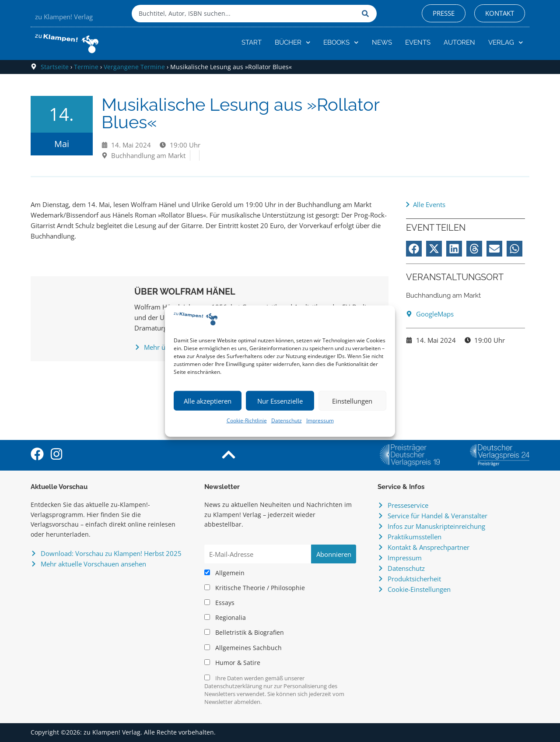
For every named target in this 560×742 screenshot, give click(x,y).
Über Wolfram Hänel (185, 292)
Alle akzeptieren (208, 401)
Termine (86, 67)
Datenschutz (287, 420)
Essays (219, 603)
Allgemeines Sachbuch (243, 648)
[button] (414, 249)
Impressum (320, 420)
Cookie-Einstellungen (419, 589)
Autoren (459, 42)
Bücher (293, 43)
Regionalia (225, 618)
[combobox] (245, 14)
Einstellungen (352, 401)
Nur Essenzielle (280, 401)
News (382, 42)
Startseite (55, 67)
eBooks (341, 43)
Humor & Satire (232, 663)
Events (418, 42)
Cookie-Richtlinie (247, 420)
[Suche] (367, 14)
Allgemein (224, 573)
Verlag (506, 43)
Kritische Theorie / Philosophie (255, 588)
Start (252, 42)
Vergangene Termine (134, 67)
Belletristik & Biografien (244, 633)
